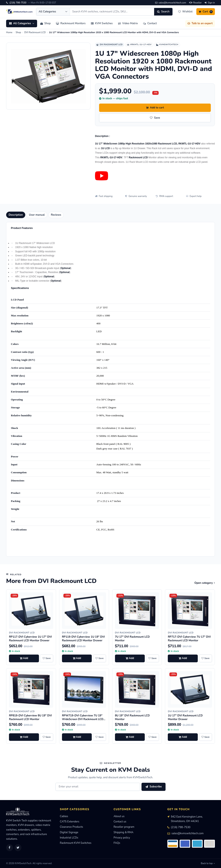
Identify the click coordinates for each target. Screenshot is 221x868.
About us (119, 816)
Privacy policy (122, 838)
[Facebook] (10, 848)
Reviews (56, 215)
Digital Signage (69, 832)
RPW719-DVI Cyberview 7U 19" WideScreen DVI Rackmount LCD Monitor (83, 719)
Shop (18, 32)
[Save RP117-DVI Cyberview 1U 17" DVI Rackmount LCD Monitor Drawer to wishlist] (46, 658)
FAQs (117, 843)
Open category (205, 583)
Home (9, 32)
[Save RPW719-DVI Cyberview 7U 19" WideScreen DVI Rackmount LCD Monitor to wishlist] (99, 737)
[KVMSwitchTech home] (20, 12)
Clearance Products (72, 827)
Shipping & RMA (123, 832)
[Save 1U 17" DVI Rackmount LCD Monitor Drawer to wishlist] (206, 737)
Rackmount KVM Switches (76, 843)
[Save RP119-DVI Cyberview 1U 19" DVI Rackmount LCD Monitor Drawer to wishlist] (99, 658)
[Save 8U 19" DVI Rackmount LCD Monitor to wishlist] (152, 737)
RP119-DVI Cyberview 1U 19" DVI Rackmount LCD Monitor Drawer (83, 639)
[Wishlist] (185, 12)
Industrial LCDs (69, 838)
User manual (37, 215)
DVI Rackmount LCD (35, 32)
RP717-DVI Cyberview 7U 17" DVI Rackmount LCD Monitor (189, 639)
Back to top (208, 863)
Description (16, 215)
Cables (64, 816)
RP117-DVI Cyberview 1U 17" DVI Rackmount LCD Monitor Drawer (30, 639)
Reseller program (124, 827)
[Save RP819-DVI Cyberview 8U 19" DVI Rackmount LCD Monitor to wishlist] (46, 737)
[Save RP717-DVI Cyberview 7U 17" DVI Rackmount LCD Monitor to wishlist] (206, 658)
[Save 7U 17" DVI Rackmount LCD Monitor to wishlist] (152, 658)
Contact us (120, 822)
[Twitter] (18, 848)
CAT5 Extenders (70, 822)
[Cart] (206, 12)
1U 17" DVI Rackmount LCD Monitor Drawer (185, 717)
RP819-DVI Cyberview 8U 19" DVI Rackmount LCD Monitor (30, 717)
